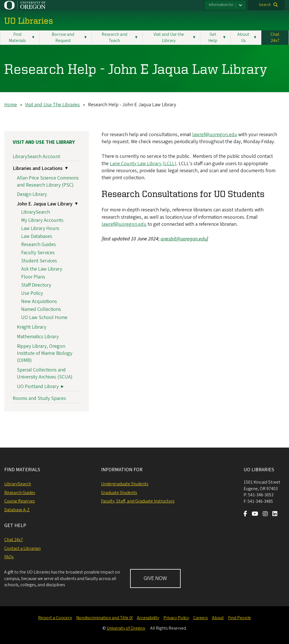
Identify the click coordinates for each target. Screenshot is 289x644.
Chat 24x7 (275, 37)
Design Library (32, 194)
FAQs (9, 557)
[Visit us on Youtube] (255, 514)
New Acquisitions (39, 301)
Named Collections (41, 309)
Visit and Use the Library (44, 142)
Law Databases (37, 236)
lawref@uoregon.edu (215, 135)
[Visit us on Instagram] (265, 514)
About (218, 618)
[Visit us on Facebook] (245, 514)
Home (11, 105)
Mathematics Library (38, 337)
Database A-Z (17, 510)
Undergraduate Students (125, 484)
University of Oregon (126, 628)
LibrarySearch (36, 212)
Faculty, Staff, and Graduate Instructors (138, 501)
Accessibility (148, 618)
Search (265, 5)
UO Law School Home (44, 317)
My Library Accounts (42, 220)
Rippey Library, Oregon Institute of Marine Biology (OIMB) (45, 353)
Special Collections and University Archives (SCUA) (45, 373)
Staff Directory (36, 285)
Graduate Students (119, 493)
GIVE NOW (155, 578)
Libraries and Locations (38, 168)
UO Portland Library (38, 387)
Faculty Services (38, 253)
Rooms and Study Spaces (39, 398)
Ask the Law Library (42, 269)
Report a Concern (55, 618)
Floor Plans (33, 277)
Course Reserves (19, 501)
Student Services (39, 261)
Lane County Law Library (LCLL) (143, 163)
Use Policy (32, 293)
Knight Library (32, 327)
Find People (239, 618)
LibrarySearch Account (36, 156)
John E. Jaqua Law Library (45, 204)
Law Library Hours (40, 228)
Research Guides (39, 244)
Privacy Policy (176, 618)
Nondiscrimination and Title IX (104, 618)
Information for (221, 5)
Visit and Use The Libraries (52, 105)
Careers (201, 618)
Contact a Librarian (22, 548)
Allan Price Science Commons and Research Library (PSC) (48, 181)
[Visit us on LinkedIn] (275, 514)
